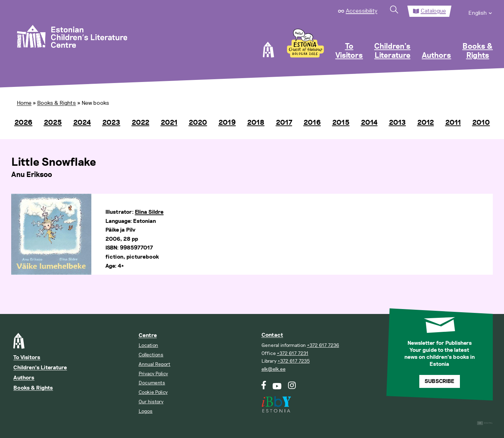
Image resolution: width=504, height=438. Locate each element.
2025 (53, 123)
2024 (82, 123)
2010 (481, 123)
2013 (397, 123)
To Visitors (349, 51)
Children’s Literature (392, 51)
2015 (341, 123)
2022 (141, 123)
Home (24, 103)
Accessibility (362, 11)
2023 (111, 123)
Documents (152, 383)
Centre (148, 336)
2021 (169, 123)
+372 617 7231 (293, 353)
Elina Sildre (149, 212)
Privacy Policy (153, 374)
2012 (426, 123)
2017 (284, 123)
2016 (312, 123)
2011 (453, 123)
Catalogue (433, 11)
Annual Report (155, 364)
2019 (227, 123)
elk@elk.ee (274, 369)
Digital (485, 423)
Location (148, 345)
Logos (146, 411)
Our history (151, 402)
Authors (436, 56)
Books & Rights (478, 51)
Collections (151, 355)
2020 (198, 123)
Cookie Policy (153, 392)
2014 (369, 123)
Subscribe (439, 381)
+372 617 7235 (294, 361)
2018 (256, 123)
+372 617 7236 (323, 345)
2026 (23, 123)
